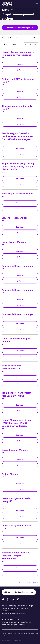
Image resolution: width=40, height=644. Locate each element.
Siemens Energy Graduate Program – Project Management (16, 556)
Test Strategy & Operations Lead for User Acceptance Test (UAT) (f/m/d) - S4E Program (18, 136)
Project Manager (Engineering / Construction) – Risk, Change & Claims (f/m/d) (18, 167)
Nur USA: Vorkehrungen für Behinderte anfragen (18, 606)
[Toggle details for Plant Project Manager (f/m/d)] (3, 196)
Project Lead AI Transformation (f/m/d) (18, 81)
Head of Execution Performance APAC (12, 367)
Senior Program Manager (15, 450)
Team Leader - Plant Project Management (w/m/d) (16, 394)
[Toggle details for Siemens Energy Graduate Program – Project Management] (3, 561)
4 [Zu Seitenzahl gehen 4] (25, 582)
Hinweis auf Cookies (24, 622)
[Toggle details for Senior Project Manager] (3, 220)
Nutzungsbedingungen (9, 625)
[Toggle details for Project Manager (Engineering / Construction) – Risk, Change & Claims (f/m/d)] (3, 172)
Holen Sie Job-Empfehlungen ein (20, 28)
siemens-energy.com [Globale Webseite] (9, 614)
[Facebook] (3, 600)
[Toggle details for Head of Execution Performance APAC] (3, 371)
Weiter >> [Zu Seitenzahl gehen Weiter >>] (35, 582)
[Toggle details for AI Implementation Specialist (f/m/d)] (3, 112)
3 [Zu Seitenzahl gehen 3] (22, 582)
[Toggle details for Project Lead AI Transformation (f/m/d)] (3, 85)
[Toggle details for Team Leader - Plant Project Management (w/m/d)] (3, 399)
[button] (20, 70)
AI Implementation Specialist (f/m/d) (17, 108)
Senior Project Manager (14, 218)
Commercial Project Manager (17, 266)
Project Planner (10, 474)
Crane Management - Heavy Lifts (17, 527)
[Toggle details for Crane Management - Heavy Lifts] (3, 531)
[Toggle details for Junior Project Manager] (3, 245)
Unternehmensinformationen (11, 619)
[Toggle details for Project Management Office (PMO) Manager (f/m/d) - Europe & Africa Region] (3, 429)
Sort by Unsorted (30, 44)
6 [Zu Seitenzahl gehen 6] (30, 582)
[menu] (37, 4)
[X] (8, 600)
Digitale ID (22, 625)
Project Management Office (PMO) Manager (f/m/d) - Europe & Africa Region (17, 423)
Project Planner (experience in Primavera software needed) (18, 53)
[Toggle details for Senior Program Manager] (3, 453)
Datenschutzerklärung (9, 622)
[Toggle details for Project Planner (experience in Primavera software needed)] (3, 58)
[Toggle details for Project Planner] (3, 477)
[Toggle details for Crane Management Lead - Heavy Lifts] (3, 504)
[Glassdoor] (18, 600)
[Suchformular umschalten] (36, 38)
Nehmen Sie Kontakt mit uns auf (21, 592)
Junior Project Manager (14, 242)
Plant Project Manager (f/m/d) (18, 194)
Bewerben (20, 64)
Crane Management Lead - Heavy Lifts (16, 500)
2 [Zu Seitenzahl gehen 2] (20, 582)
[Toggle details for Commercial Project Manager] (3, 269)
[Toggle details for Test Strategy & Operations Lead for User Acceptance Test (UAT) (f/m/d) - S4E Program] (3, 142)
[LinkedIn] (13, 600)
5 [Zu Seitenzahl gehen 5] (27, 582)
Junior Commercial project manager (16, 340)
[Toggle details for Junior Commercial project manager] (3, 344)
